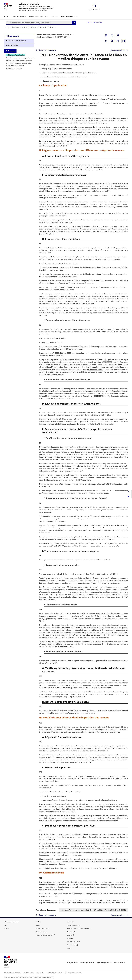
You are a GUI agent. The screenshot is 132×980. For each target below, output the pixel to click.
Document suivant (118, 50)
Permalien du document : (46, 910)
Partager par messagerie (124, 41)
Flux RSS (38, 925)
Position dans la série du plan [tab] (16, 41)
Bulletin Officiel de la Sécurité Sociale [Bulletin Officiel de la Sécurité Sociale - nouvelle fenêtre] (78, 929)
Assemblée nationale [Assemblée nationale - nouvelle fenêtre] (73, 925)
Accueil (7, 16)
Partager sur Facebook (106, 41)
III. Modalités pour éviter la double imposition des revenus (19, 64)
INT (27, 27)
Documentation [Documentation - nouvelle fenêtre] (40, 932)
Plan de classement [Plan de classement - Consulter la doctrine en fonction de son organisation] (19, 16)
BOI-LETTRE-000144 (111, 362)
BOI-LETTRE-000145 (96, 370)
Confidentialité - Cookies (54, 973)
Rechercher (74, 23)
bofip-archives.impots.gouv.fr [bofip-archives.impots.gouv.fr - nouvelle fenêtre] (44, 935)
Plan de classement (17, 27)
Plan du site (40, 973)
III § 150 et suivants (83, 480)
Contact (7, 929)
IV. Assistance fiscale (14, 69)
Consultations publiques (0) (39, 16)
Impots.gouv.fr (72, 945)
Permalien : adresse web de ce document (118, 35)
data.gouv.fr (119, 963)
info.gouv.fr (72, 963)
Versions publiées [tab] (12, 45)
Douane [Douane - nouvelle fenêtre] (70, 935)
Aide (6, 925)
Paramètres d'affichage (74, 973)
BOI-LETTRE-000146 (70, 394)
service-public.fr (86, 963)
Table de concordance (42, 929)
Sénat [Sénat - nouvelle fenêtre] (69, 948)
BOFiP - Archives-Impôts (69, 16)
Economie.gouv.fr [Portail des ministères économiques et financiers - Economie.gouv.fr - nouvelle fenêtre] (72, 942)
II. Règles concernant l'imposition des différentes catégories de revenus (20, 59)
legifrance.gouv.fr (103, 963)
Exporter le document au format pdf (106, 35)
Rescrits (55, 16)
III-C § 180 (88, 459)
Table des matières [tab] (12, 36)
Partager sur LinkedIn (118, 41)
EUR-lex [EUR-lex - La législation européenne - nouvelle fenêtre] (70, 938)
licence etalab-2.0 (46, 977)
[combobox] (39, 23)
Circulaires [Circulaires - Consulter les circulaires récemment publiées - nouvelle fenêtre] (70, 932)
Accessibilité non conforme (12, 973)
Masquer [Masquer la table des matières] (11, 51)
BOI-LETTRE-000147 (101, 396)
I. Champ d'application (16, 55)
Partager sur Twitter (112, 41)
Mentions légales (29, 973)
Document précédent (47, 50)
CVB (33, 27)
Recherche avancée (94, 22)
